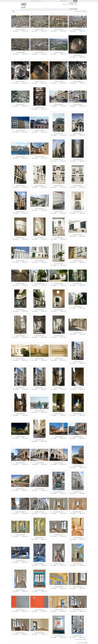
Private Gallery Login (37, 1)
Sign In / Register (74, 9)
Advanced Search (74, 3)
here (72, 4)
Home (14, 12)
